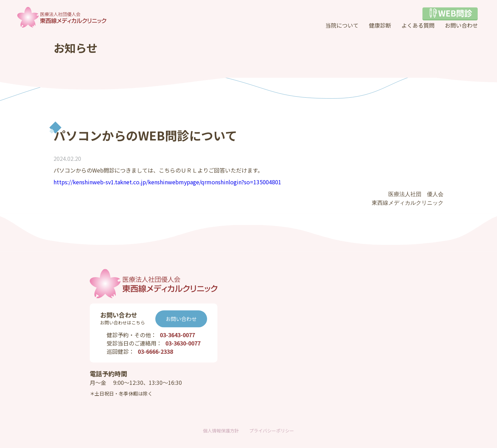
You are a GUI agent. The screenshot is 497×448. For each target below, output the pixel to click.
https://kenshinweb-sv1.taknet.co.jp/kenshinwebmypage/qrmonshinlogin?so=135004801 (167, 182)
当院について (342, 25)
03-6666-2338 (155, 352)
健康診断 (380, 25)
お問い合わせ (461, 25)
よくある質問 (418, 25)
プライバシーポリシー (272, 431)
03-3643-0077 (177, 335)
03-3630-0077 (183, 343)
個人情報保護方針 (221, 431)
